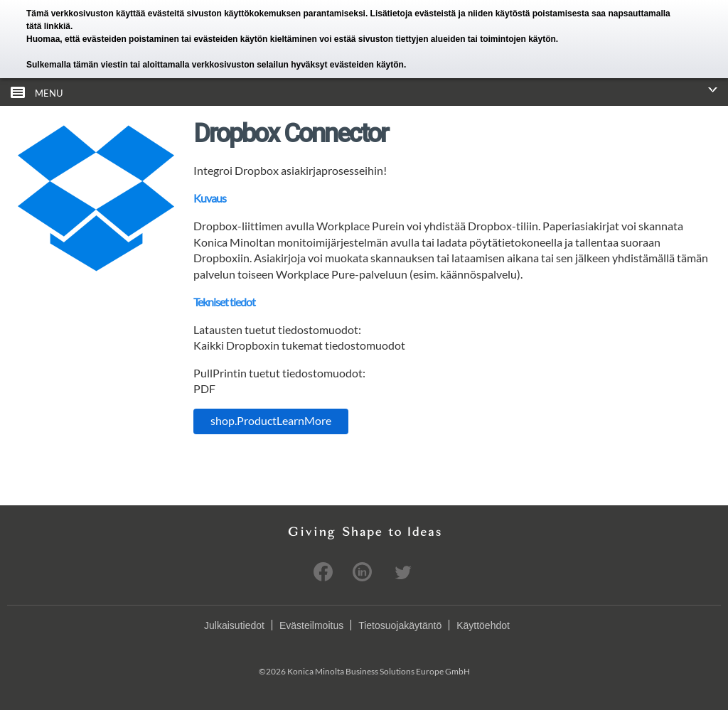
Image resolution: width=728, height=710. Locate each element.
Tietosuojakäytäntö (400, 625)
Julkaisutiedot (234, 625)
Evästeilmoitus (311, 625)
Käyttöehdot (483, 625)
